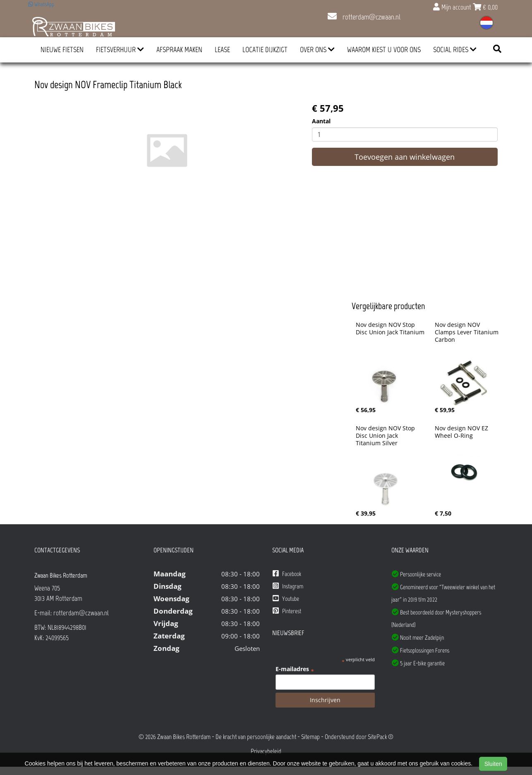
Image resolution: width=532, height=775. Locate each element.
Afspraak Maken (179, 50)
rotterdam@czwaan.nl (364, 17)
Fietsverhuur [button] (120, 50)
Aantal (321, 121)
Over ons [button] (317, 50)
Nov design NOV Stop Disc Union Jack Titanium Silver (386, 436)
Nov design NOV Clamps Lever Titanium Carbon (467, 332)
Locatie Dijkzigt (265, 50)
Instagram (288, 586)
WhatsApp (41, 4)
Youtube (286, 599)
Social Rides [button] (455, 50)
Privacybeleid (266, 751)
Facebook (287, 574)
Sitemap (310, 737)
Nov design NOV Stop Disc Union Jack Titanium (390, 329)
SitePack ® (381, 737)
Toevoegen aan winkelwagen (405, 157)
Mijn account (453, 7)
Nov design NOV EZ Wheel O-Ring (462, 432)
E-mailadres (295, 669)
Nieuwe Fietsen (62, 50)
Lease (222, 50)
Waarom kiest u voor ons (384, 50)
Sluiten (493, 764)
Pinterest (287, 611)
